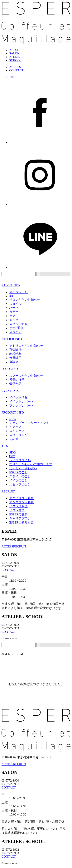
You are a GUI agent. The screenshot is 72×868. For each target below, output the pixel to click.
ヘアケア (15, 427)
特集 (12, 456)
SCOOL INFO (10, 369)
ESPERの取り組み (22, 522)
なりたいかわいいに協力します (31, 464)
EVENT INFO (10, 391)
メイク (14, 320)
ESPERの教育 (18, 514)
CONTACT (16, 70)
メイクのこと (18, 480)
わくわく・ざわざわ (23, 468)
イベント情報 (18, 397)
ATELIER (15, 57)
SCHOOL (15, 60)
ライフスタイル (20, 460)
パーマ (14, 308)
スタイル (15, 304)
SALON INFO (11, 285)
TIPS (5, 446)
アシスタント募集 (22, 502)
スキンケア (17, 431)
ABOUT (14, 50)
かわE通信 (16, 328)
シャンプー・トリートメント (29, 423)
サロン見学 (17, 510)
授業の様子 (17, 380)
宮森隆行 (15, 350)
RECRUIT (8, 77)
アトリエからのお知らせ (26, 346)
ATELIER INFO (12, 339)
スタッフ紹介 (18, 324)
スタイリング (18, 435)
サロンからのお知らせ (25, 300)
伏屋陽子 (15, 358)
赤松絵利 (15, 354)
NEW (13, 419)
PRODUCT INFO (13, 412)
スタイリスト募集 (22, 498)
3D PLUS (15, 296)
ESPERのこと (18, 472)
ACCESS (15, 67)
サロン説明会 (18, 506)
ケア (12, 316)
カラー (14, 312)
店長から (15, 332)
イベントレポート (22, 401)
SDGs (13, 452)
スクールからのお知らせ (26, 376)
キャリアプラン (20, 518)
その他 (14, 439)
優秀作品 (15, 384)
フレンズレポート (22, 406)
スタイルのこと (20, 476)
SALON (14, 53)
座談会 (14, 362)
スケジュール (18, 292)
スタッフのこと (20, 484)
